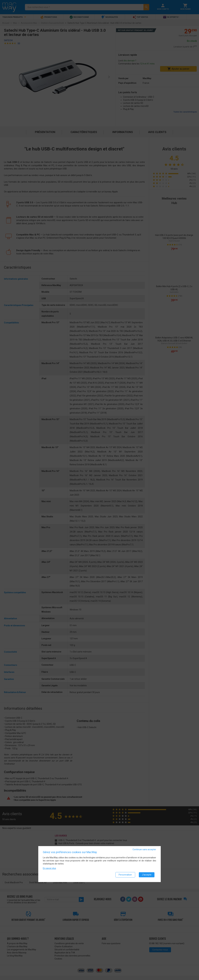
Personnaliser (125, 875)
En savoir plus (49, 868)
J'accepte (147, 875)
